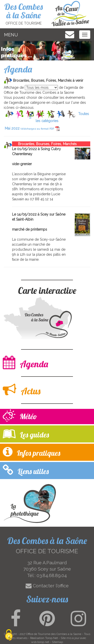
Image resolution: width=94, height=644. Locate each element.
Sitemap (57, 642)
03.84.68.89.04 (52, 575)
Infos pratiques (31, 452)
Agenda (25, 363)
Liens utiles (26, 470)
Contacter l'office (47, 586)
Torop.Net (52, 638)
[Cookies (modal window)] (9, 635)
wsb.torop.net (40, 642)
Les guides (26, 434)
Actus (22, 390)
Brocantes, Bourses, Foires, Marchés (44, 144)
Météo (20, 416)
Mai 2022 (32, 128)
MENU (11, 35)
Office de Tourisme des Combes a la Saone (54, 634)
